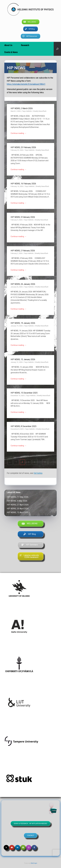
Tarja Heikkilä (27, 111)
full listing (38, 473)
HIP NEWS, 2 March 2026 (22, 108)
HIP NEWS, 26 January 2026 (23, 284)
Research (25, 45)
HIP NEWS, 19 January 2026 (23, 323)
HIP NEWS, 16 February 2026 (24, 184)
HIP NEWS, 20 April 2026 (18, 509)
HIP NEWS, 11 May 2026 (18, 497)
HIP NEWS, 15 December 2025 (24, 393)
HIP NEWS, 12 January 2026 (23, 359)
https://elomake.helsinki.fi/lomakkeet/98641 (26, 84)
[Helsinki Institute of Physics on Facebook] (34, 848)
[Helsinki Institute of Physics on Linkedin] (18, 848)
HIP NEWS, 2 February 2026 (23, 251)
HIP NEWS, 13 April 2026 (18, 512)
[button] (57, 49)
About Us (8, 45)
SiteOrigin (34, 863)
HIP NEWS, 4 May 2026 (18, 501)
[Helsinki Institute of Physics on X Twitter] (6, 848)
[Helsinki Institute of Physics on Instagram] (29, 848)
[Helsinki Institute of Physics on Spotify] (23, 848)
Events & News (11, 52)
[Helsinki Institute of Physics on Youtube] (12, 848)
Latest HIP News (14, 492)
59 (45, 462)
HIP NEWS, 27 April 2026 (18, 505)
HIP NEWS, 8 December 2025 (24, 426)
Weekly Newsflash (40, 111)
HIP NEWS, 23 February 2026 (24, 147)
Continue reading (18, 133)
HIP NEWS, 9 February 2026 (23, 217)
